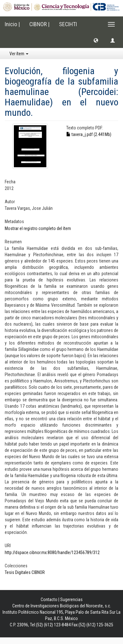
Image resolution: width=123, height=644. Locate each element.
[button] (96, 40)
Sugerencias (71, 600)
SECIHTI (68, 24)
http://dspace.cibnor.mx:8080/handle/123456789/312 (52, 552)
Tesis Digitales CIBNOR (25, 572)
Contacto (49, 600)
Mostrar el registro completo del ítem (38, 228)
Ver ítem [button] (19, 54)
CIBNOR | (39, 24)
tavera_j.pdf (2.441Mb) (89, 134)
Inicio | (12, 24)
